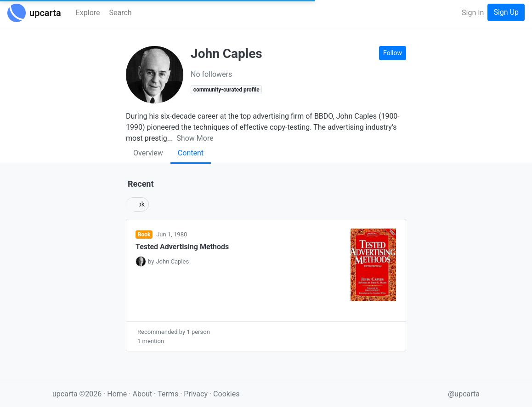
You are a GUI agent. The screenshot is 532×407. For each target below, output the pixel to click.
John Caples (172, 261)
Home (117, 394)
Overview (148, 153)
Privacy (197, 394)
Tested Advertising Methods (182, 247)
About (142, 394)
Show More (195, 138)
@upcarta (464, 394)
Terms (169, 394)
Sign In (473, 13)
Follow (393, 53)
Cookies (226, 394)
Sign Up (506, 12)
